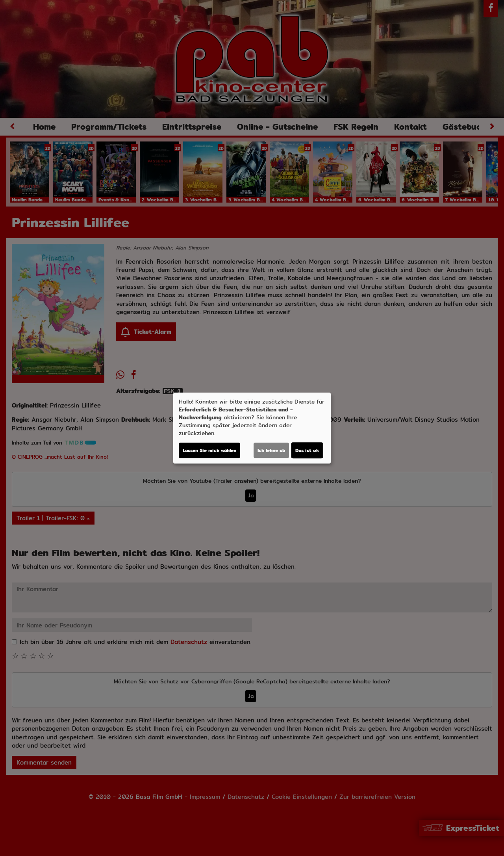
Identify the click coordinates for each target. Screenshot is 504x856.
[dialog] (252, 428)
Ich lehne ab (271, 450)
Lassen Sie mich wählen (209, 450)
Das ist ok (307, 450)
